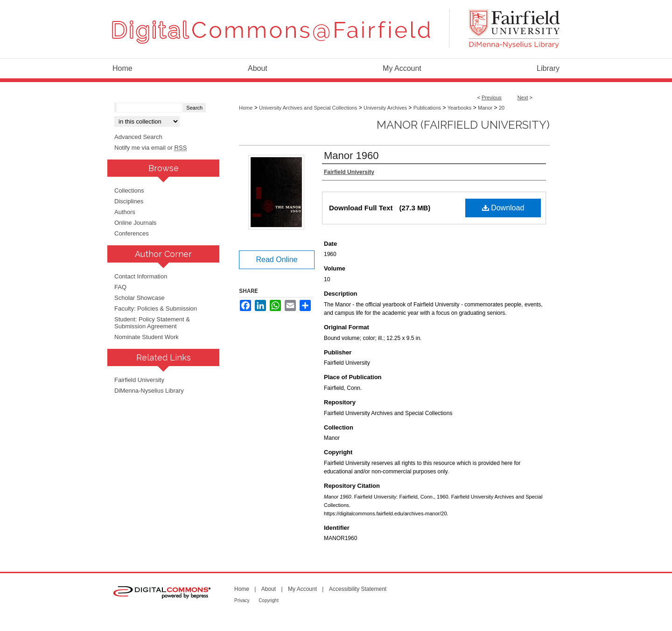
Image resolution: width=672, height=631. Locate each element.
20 (502, 108)
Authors (125, 212)
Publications (427, 108)
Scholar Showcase (140, 298)
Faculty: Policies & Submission (156, 309)
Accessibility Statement (358, 589)
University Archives (385, 108)
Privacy (242, 600)
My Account (302, 589)
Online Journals (135, 223)
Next (523, 97)
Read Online (277, 260)
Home (246, 108)
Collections (129, 191)
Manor (485, 108)
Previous (492, 97)
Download (503, 208)
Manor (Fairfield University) (463, 125)
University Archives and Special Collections (308, 108)
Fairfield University (139, 380)
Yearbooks (460, 108)
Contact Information (141, 276)
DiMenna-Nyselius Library (149, 391)
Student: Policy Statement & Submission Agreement (152, 323)
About (269, 589)
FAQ (120, 287)
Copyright (269, 600)
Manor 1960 (351, 156)
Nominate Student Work (147, 337)
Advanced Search (138, 137)
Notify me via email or (150, 148)
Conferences (132, 233)
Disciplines (129, 201)
